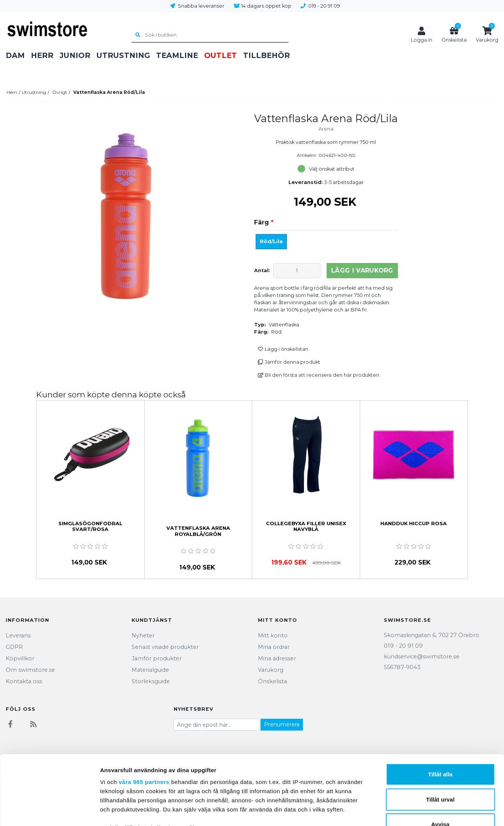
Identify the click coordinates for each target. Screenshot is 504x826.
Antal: (262, 270)
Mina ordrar (274, 647)
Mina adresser (277, 658)
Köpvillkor (20, 658)
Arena (326, 129)
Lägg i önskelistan (283, 349)
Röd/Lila (271, 241)
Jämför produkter (157, 658)
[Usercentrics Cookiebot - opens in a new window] (49, 811)
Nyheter (143, 636)
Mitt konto (273, 636)
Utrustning (123, 55)
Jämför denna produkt (289, 362)
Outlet (221, 55)
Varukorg (271, 670)
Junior (75, 55)
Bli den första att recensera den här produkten (318, 375)
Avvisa (440, 759)
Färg (264, 222)
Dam (15, 55)
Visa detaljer (415, 811)
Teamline (177, 55)
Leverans (18, 636)
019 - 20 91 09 (324, 6)
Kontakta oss (24, 681)
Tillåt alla (440, 709)
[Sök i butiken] (210, 35)
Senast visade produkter (165, 647)
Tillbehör (266, 55)
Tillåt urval (440, 734)
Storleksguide (151, 681)
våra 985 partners (144, 717)
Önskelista (272, 681)
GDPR (14, 647)
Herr (42, 55)
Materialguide (150, 670)
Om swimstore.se (30, 670)
